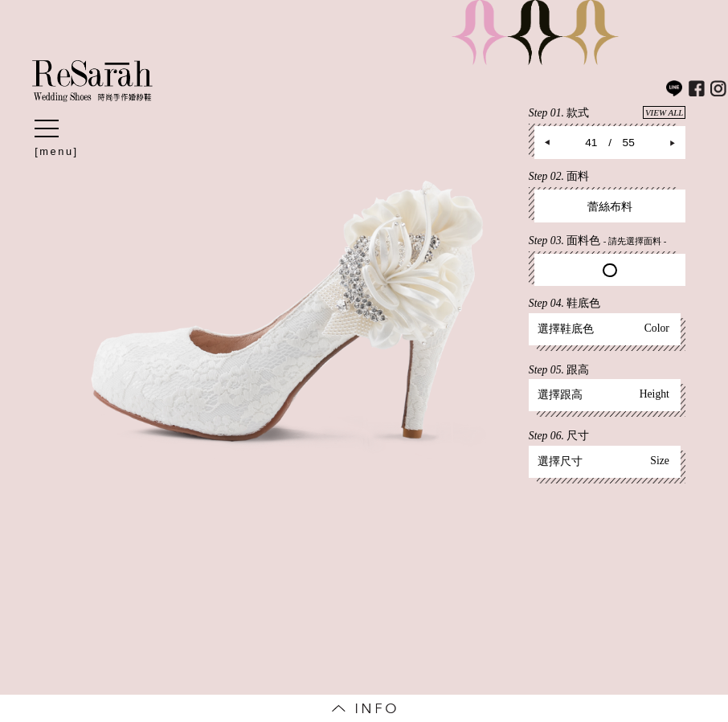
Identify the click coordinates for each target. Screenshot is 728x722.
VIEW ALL (665, 112)
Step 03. (598, 241)
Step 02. (559, 176)
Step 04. (564, 303)
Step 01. (607, 112)
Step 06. (559, 436)
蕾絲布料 (610, 207)
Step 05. (559, 370)
